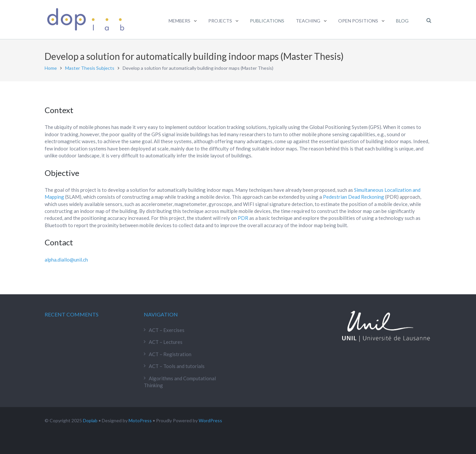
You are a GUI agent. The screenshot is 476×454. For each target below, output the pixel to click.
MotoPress (140, 420)
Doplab (90, 420)
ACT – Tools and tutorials (177, 366)
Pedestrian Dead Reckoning (354, 197)
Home (51, 68)
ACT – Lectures (166, 342)
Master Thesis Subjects (90, 68)
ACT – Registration (170, 354)
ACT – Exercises (167, 330)
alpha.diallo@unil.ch (66, 260)
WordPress (210, 420)
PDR (243, 218)
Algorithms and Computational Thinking (180, 382)
